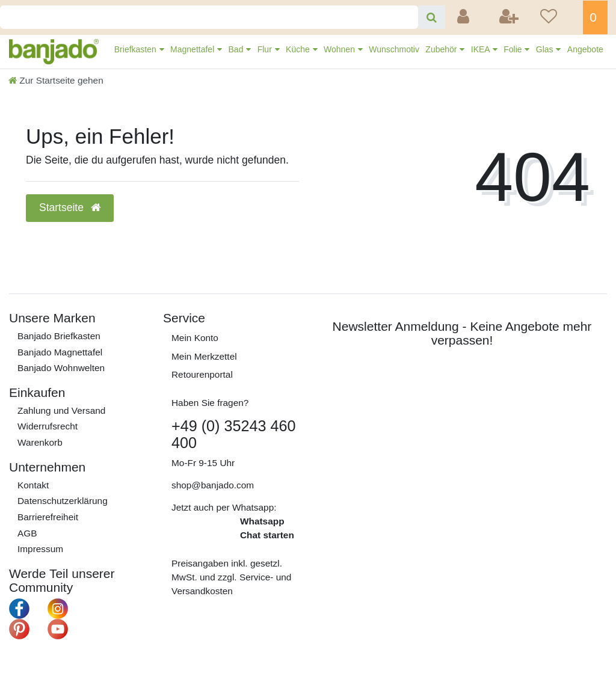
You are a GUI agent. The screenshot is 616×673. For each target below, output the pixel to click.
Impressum (40, 549)
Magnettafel (193, 49)
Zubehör (442, 49)
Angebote (585, 49)
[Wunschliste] (558, 17)
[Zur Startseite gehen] (56, 80)
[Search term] (209, 17)
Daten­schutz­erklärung (63, 501)
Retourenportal (202, 374)
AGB (27, 533)
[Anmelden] (464, 17)
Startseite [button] (70, 207)
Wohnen (340, 49)
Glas (546, 49)
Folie (514, 49)
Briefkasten (137, 49)
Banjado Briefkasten (59, 336)
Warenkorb (40, 442)
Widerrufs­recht (48, 426)
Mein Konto (195, 338)
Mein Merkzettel (204, 356)
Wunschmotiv (394, 49)
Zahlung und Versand (61, 410)
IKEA (482, 49)
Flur (266, 49)
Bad (237, 49)
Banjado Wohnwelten (61, 368)
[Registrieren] (510, 17)
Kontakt (33, 485)
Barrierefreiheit (48, 517)
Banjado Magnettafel (60, 352)
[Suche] (432, 17)
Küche (299, 49)
